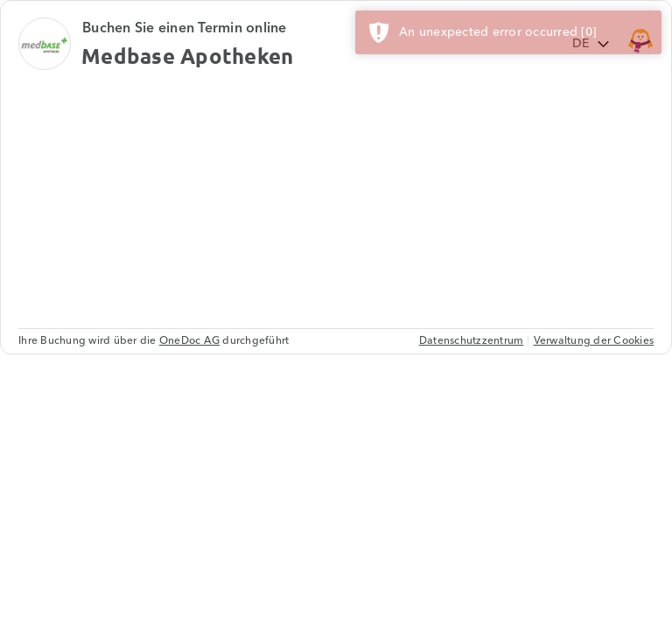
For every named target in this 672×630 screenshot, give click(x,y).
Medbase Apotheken (187, 56)
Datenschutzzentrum (472, 341)
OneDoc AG (189, 341)
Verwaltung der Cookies (594, 341)
